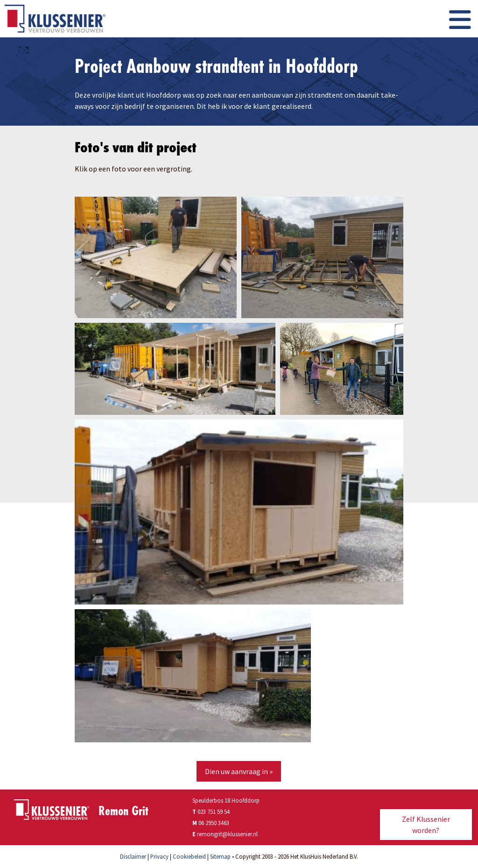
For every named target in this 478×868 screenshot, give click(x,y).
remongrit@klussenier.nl (227, 834)
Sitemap (220, 856)
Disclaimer (133, 856)
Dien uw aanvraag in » (239, 771)
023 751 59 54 (211, 811)
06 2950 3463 (214, 823)
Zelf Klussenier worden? (426, 825)
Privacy (159, 856)
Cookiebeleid (189, 856)
